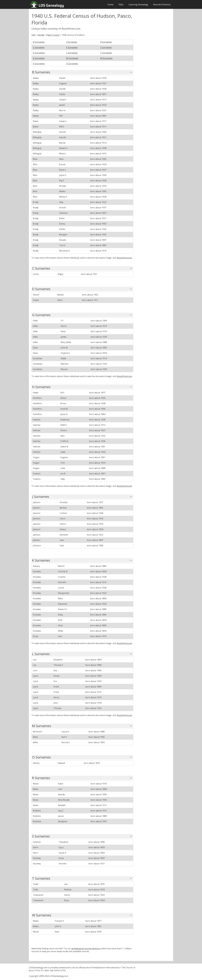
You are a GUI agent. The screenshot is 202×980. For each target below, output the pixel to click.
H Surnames (39, 64)
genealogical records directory (86, 949)
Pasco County (53, 35)
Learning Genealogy (138, 4)
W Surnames (106, 58)
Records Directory (162, 4)
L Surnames (72, 53)
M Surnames (72, 58)
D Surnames (39, 53)
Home (110, 4)
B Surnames (39, 42)
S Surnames (106, 47)
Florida (41, 35)
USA (33, 35)
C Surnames (39, 47)
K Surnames (72, 47)
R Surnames (106, 42)
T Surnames (106, 53)
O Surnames (72, 64)
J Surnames (72, 42)
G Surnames (39, 58)
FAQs (121, 4)
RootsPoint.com (124, 258)
